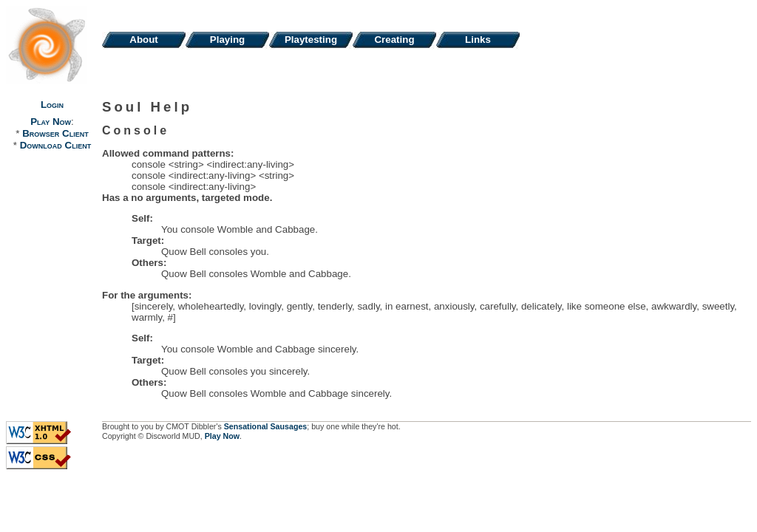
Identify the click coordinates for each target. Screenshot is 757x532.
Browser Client (55, 133)
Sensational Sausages (266, 426)
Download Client (55, 145)
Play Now (51, 122)
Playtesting (311, 40)
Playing (227, 40)
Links (478, 40)
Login (52, 105)
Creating (394, 40)
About (144, 40)
